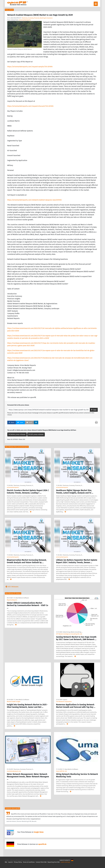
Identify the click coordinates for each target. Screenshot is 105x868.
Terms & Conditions (29, 862)
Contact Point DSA (41, 862)
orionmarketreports (25, 20)
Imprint (10, 862)
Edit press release (36, 434)
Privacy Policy (18, 862)
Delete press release (17, 434)
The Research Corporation (64, 702)
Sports (65, 700)
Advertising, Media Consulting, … (73, 632)
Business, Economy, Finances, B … (24, 485)
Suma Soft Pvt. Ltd (61, 771)
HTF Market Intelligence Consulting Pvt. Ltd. (69, 634)
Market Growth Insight (14, 702)
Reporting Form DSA (54, 862)
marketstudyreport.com (14, 771)
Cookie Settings (65, 862)
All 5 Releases (12, 587)
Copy (94, 410)
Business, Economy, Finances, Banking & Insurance (37, 18)
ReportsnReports (12, 600)
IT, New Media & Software (21, 598)
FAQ (6, 862)
